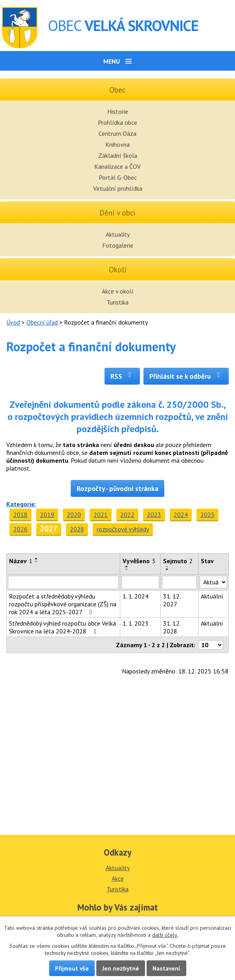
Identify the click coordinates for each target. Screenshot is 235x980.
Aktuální (212, 596)
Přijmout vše (72, 968)
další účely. (165, 935)
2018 (20, 515)
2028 (77, 529)
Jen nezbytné (121, 968)
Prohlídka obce (117, 122)
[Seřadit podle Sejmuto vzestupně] (167, 566)
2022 (127, 515)
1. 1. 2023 (136, 623)
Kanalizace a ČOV (117, 166)
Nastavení (166, 968)
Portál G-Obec (118, 177)
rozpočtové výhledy (123, 529)
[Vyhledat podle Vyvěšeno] (140, 582)
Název (21, 561)
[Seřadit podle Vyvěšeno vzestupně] (127, 566)
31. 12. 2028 (172, 627)
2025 (207, 515)
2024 (181, 515)
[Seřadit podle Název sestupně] (37, 562)
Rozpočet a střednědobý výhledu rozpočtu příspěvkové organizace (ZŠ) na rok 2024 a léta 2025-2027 (63, 604)
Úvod (13, 322)
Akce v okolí (118, 291)
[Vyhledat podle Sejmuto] (179, 582)
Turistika (117, 302)
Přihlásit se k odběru (186, 376)
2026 (20, 529)
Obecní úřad (42, 322)
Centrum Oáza (117, 133)
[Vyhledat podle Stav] (213, 582)
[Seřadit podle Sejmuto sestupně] (167, 569)
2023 (154, 515)
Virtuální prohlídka (118, 188)
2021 (101, 515)
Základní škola (118, 155)
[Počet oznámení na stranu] (211, 645)
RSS (122, 376)
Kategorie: (21, 504)
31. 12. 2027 (172, 600)
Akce (118, 878)
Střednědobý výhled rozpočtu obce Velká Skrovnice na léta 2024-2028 (62, 627)
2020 (74, 515)
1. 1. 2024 (136, 596)
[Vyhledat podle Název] (63, 582)
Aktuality (118, 234)
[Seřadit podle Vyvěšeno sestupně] (127, 569)
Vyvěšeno (139, 561)
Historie (118, 111)
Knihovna (117, 144)
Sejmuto (178, 561)
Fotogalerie (118, 245)
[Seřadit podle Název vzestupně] (37, 558)
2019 (47, 515)
